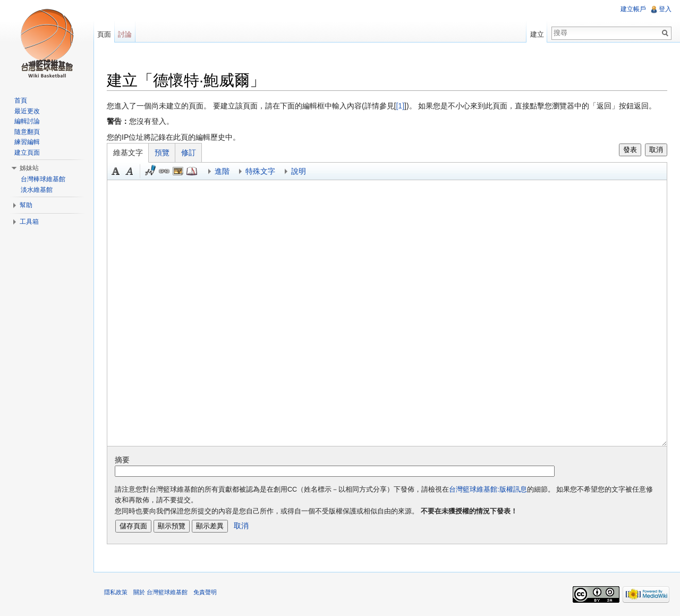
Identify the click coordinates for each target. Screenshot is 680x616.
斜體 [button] (130, 171)
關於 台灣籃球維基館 (160, 592)
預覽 (162, 153)
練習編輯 (27, 142)
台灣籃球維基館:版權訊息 (488, 490)
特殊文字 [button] (260, 171)
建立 (537, 34)
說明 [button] (299, 171)
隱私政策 (116, 592)
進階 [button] (222, 171)
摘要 (122, 460)
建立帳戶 (633, 9)
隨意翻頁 (27, 132)
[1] (400, 106)
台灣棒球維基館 (43, 179)
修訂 (189, 153)
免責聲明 (205, 592)
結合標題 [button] (178, 171)
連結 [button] (164, 171)
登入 (665, 9)
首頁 (21, 100)
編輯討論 (27, 121)
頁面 (104, 34)
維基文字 (128, 153)
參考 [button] (192, 171)
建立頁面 (27, 153)
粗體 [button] (116, 171)
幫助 (26, 205)
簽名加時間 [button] (150, 171)
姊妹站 (29, 168)
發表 (630, 150)
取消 (656, 150)
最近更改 (27, 111)
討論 (125, 34)
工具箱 (29, 222)
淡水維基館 (37, 190)
